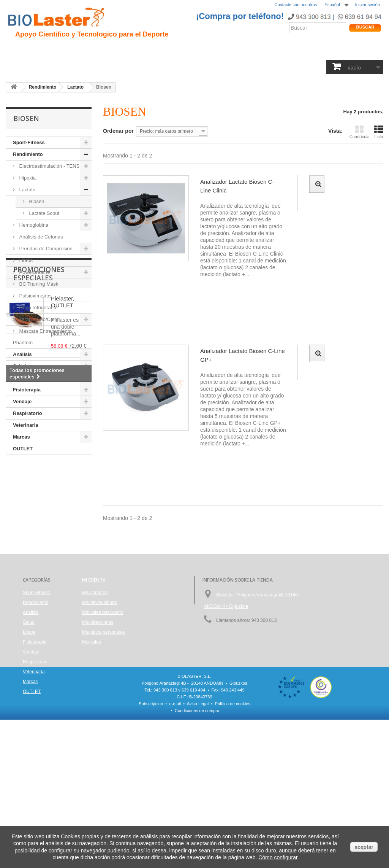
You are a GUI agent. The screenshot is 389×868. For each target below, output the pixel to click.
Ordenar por (118, 131)
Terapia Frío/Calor (38, 319)
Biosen (36, 201)
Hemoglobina (33, 225)
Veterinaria (289, 67)
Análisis (126, 67)
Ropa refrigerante (38, 308)
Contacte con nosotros (296, 5)
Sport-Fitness (27, 67)
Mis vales (92, 718)
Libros (153, 67)
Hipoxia (84, 50)
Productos (265, 50)
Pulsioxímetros (35, 296)
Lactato (27, 190)
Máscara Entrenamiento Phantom (42, 337)
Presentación (49, 50)
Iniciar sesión (368, 5)
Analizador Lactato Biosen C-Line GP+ (243, 355)
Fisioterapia (184, 67)
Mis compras (95, 668)
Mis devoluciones (100, 678)
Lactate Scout (43, 213)
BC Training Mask (38, 284)
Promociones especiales (39, 482)
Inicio (17, 50)
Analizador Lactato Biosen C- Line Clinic (237, 186)
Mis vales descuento (103, 688)
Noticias (210, 50)
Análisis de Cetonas (40, 237)
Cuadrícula (360, 132)
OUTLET (23, 449)
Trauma (111, 50)
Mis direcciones (98, 698)
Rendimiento (175, 50)
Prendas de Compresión (45, 249)
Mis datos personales (104, 708)
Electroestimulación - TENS (49, 166)
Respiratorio (251, 67)
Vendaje (217, 67)
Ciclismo (140, 50)
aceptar (364, 847)
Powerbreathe (34, 272)
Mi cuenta (94, 656)
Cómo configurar (278, 857)
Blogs (236, 50)
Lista (379, 132)
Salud (100, 67)
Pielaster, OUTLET (63, 510)
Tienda (355, 51)
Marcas (320, 67)
